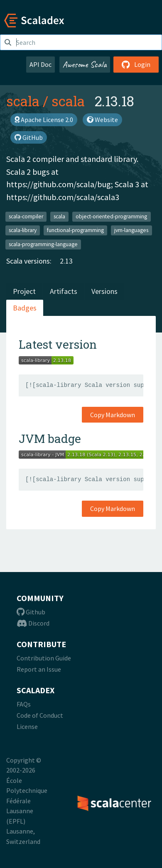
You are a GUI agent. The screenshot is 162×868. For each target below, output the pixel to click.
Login (136, 64)
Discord (33, 623)
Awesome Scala (85, 64)
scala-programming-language (43, 244)
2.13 (66, 261)
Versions (104, 291)
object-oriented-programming (111, 216)
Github (31, 612)
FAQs (24, 704)
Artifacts (64, 291)
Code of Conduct (40, 715)
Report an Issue (39, 669)
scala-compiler (26, 216)
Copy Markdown (113, 415)
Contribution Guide (44, 658)
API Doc (40, 64)
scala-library (23, 230)
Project (24, 291)
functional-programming (75, 230)
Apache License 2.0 (44, 120)
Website (102, 120)
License (27, 726)
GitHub (29, 137)
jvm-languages (131, 230)
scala (23, 101)
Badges (25, 308)
